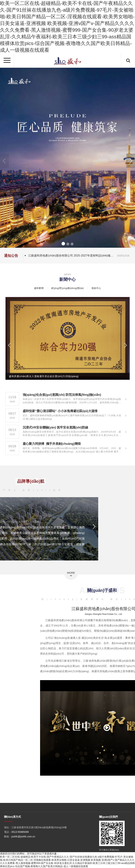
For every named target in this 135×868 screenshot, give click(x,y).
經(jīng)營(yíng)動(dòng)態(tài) (67, 288)
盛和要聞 (40, 288)
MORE (71, 573)
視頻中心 (95, 288)
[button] (131, 161)
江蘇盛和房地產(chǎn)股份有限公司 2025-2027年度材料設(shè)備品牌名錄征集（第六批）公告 (80, 256)
